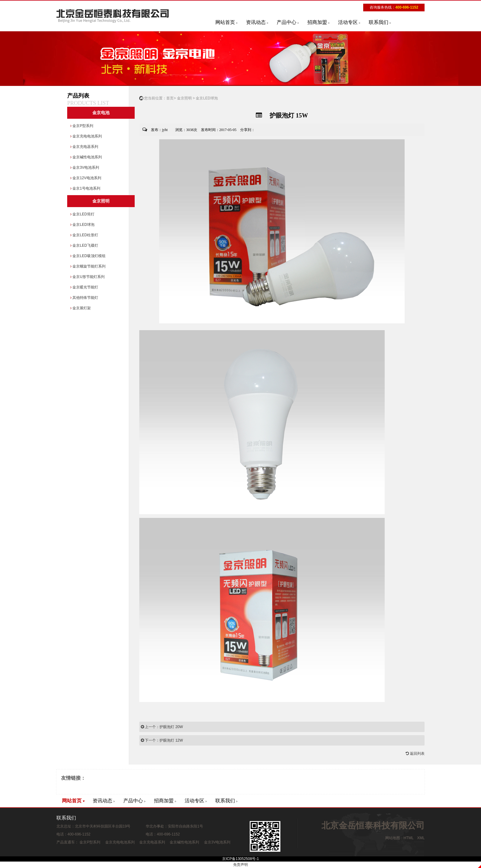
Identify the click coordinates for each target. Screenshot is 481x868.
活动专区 (348, 22)
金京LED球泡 (82, 225)
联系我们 (379, 22)
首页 (170, 98)
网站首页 (225, 22)
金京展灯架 (81, 308)
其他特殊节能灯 (84, 298)
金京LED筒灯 (82, 214)
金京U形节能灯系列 (87, 277)
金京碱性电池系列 (86, 157)
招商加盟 (317, 22)
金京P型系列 (82, 126)
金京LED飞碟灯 (84, 245)
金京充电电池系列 (86, 136)
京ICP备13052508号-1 (240, 859)
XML (421, 838)
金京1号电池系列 (85, 188)
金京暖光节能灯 (84, 287)
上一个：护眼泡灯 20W (162, 727)
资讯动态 (256, 22)
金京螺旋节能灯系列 (88, 266)
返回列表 (415, 754)
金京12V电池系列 (86, 178)
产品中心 (287, 22)
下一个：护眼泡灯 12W (162, 740)
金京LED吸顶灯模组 (88, 256)
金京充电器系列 (84, 147)
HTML (409, 838)
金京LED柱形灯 (84, 235)
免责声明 (240, 865)
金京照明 (101, 201)
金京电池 (101, 113)
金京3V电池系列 (85, 168)
